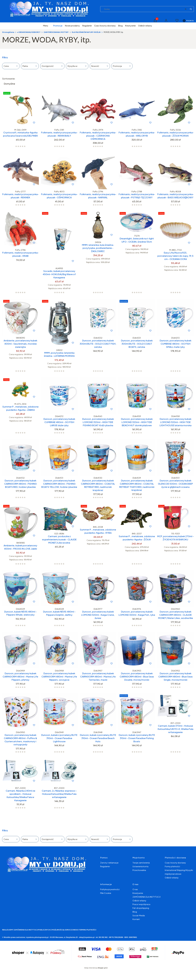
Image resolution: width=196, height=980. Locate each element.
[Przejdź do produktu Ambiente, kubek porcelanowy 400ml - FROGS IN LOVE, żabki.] (20, 522)
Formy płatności (172, 866)
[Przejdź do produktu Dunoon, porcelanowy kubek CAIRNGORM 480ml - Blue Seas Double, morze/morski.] (137, 650)
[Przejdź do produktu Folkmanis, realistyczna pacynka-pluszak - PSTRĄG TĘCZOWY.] (137, 171)
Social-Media (139, 915)
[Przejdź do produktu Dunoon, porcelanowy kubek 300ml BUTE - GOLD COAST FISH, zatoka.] (98, 317)
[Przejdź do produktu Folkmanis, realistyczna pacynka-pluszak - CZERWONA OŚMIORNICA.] (98, 109)
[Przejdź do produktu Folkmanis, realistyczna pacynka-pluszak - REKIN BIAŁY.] (59, 109)
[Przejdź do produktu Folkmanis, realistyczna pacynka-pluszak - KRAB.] (20, 229)
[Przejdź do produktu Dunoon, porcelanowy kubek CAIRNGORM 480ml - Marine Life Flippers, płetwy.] (20, 650)
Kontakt (136, 919)
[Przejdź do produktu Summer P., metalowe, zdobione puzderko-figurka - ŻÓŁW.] (137, 518)
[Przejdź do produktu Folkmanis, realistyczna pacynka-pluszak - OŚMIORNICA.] (59, 171)
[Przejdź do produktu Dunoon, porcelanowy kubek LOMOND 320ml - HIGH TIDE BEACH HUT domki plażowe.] (137, 396)
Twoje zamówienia (141, 863)
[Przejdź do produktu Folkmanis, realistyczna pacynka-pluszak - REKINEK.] (20, 171)
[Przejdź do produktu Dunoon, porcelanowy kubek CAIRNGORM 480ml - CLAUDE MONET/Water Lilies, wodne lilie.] (176, 588)
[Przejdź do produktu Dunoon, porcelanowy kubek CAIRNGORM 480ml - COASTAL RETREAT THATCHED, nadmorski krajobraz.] (137, 457)
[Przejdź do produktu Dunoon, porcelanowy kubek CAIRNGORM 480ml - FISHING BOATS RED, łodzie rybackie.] (20, 457)
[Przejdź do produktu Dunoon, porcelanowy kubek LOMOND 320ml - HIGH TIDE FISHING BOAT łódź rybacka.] (98, 396)
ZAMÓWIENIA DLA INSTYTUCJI (146, 897)
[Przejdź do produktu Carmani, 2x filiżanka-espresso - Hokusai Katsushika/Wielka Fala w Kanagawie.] (59, 772)
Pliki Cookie (106, 893)
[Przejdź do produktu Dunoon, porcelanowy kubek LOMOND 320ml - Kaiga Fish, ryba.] (137, 588)
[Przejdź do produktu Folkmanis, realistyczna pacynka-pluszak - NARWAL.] (98, 171)
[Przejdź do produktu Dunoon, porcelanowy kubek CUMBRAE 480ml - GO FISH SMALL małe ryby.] (176, 317)
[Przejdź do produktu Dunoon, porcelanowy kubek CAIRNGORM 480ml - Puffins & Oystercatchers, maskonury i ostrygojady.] (20, 712)
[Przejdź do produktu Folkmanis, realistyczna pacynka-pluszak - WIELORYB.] (137, 109)
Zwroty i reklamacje (109, 863)
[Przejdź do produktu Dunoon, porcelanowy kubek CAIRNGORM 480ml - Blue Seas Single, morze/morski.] (176, 650)
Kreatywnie (138, 893)
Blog (135, 912)
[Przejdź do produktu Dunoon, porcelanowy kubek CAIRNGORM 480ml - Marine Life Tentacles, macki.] (98, 650)
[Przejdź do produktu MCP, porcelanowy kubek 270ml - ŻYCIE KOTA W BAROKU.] (176, 518)
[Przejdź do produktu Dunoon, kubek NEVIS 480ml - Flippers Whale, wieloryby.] (20, 588)
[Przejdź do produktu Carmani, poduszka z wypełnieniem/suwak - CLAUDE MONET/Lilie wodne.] (59, 518)
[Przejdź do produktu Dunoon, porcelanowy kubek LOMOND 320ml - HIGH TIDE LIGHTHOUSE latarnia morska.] (176, 396)
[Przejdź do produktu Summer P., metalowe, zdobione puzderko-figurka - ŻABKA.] (20, 389)
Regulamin (105, 866)
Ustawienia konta (140, 866)
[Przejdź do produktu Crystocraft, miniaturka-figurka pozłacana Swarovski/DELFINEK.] (20, 109)
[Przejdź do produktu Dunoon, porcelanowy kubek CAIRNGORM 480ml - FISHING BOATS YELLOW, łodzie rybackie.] (59, 457)
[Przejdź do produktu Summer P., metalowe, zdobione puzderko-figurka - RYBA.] (98, 514)
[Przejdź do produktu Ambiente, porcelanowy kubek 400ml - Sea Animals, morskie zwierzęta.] (20, 317)
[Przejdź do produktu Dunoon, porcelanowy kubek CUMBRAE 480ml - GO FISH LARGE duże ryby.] (59, 396)
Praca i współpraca (141, 904)
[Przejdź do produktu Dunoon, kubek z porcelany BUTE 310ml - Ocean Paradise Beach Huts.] (98, 712)
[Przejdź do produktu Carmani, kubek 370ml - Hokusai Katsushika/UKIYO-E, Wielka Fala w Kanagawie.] (176, 707)
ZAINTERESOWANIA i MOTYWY (56, 32)
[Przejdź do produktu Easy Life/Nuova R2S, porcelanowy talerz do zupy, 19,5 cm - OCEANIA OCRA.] (176, 229)
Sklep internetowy (95, 968)
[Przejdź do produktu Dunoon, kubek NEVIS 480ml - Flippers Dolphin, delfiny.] (59, 588)
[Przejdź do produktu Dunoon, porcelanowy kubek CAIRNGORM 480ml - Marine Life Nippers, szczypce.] (59, 650)
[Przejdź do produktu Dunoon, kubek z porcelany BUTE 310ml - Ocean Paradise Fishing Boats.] (137, 712)
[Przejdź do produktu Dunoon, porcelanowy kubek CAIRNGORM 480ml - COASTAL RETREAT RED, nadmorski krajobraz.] (98, 457)
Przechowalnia (139, 870)
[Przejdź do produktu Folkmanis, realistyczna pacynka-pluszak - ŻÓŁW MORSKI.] (176, 109)
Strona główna (8, 32)
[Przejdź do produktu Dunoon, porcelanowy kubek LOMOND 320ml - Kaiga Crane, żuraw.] (98, 588)
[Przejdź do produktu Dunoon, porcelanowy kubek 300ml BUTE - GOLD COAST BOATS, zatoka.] (137, 317)
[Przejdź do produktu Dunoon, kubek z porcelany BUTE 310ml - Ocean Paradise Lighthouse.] (59, 712)
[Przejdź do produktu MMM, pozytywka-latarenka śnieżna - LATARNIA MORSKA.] (59, 323)
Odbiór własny (172, 878)
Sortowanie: (9, 79)
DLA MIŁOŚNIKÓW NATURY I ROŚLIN (86, 32)
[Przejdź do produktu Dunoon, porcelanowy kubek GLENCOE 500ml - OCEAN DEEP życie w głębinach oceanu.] (176, 457)
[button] (191, 9)
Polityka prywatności (110, 889)
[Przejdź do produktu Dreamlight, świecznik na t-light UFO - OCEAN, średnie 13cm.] (137, 222)
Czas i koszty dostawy (175, 863)
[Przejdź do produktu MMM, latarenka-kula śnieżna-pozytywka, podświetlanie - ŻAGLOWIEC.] (98, 225)
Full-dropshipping (141, 908)
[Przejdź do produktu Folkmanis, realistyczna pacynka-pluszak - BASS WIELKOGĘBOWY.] (176, 171)
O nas (135, 889)
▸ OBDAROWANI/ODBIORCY (29, 32)
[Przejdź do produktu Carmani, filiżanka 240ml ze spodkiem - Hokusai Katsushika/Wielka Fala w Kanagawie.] (20, 772)
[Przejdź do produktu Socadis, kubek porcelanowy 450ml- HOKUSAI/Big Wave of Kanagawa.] (59, 238)
